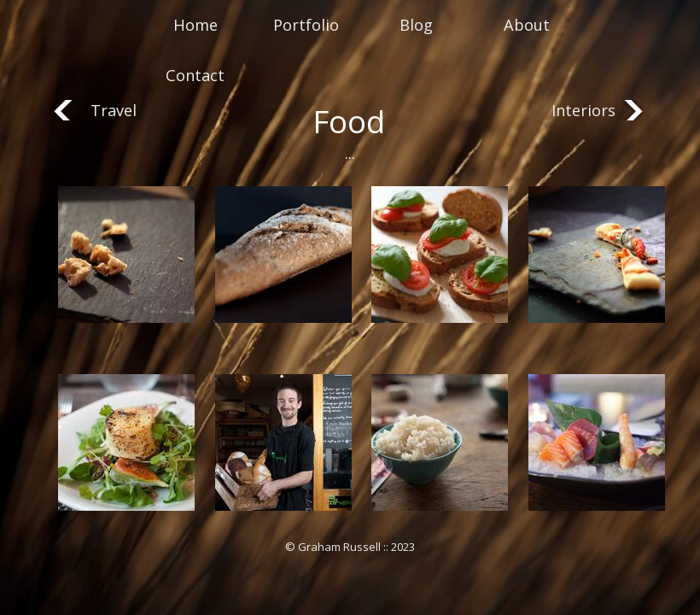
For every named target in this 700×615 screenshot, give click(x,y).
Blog (416, 25)
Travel (114, 110)
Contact (195, 75)
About (527, 25)
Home (195, 25)
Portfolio (306, 25)
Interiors (583, 110)
